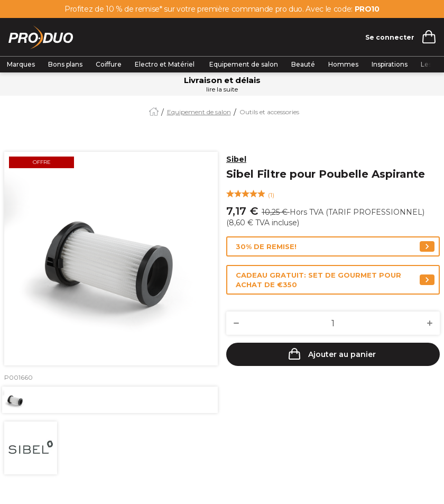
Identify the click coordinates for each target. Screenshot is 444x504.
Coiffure (109, 64)
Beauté (303, 64)
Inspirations (390, 64)
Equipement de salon (244, 64)
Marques (21, 64)
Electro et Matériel (165, 64)
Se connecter (390, 37)
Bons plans (65, 64)
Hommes (343, 64)
